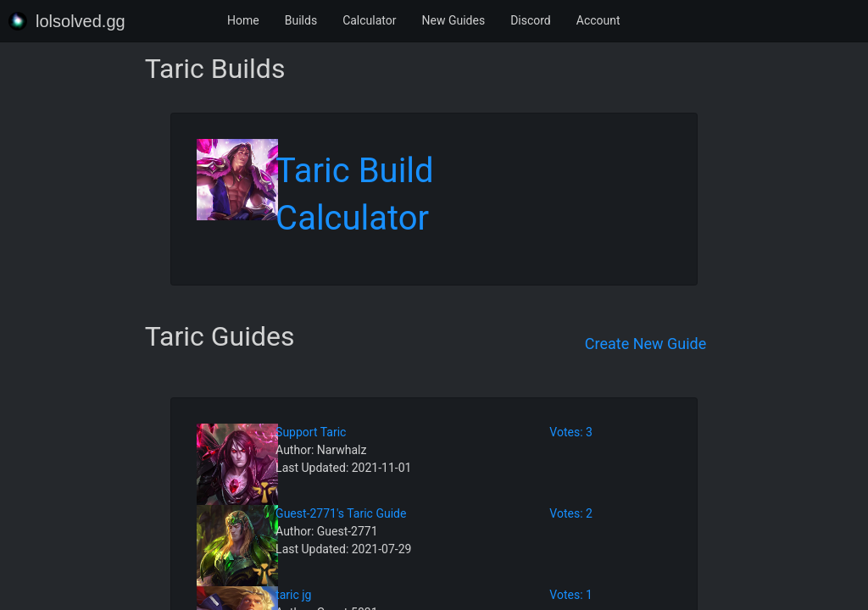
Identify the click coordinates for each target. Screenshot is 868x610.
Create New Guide (646, 344)
